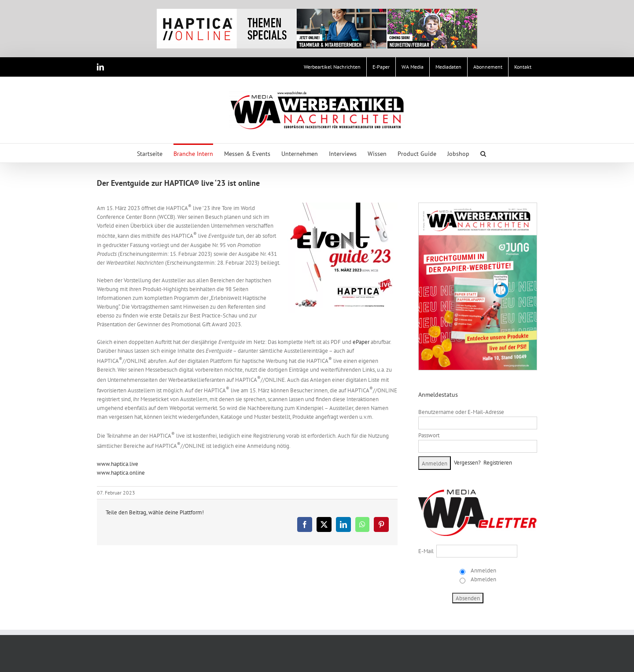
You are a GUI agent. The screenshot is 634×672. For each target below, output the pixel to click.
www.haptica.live (118, 464)
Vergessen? (467, 463)
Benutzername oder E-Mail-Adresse (461, 412)
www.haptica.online (121, 473)
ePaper (361, 342)
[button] (483, 153)
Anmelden (483, 570)
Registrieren (498, 463)
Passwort (429, 435)
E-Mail (426, 551)
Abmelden (483, 579)
